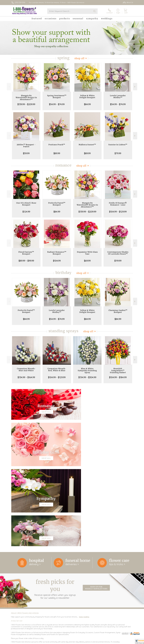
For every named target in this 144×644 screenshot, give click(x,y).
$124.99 (26, 212)
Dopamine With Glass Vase (87, 253)
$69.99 (87, 261)
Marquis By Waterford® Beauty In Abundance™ (26, 97)
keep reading (84, 537)
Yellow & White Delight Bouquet (87, 97)
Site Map (128, 642)
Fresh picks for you (55, 509)
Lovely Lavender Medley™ (118, 97)
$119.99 (118, 261)
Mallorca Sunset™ (87, 145)
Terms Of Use (106, 642)
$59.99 (26, 153)
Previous (9, 87)
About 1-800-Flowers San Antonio (25, 533)
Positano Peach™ (57, 145)
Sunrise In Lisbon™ (118, 145)
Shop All (79, 58)
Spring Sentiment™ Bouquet (57, 97)
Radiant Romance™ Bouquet (57, 253)
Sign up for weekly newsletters (96, 508)
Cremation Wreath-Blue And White (26, 370)
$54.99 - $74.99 (57, 104)
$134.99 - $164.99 (26, 377)
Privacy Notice (118, 642)
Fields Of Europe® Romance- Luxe (118, 204)
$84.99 (87, 104)
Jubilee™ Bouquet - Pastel (26, 146)
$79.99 (118, 153)
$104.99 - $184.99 (118, 377)
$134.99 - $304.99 (87, 377)
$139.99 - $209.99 (26, 104)
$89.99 (57, 153)
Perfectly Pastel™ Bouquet (57, 204)
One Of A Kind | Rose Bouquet (26, 204)
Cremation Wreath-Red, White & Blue (57, 370)
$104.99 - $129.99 (118, 212)
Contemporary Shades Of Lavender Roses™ (118, 253)
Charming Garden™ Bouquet (118, 311)
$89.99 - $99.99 (26, 261)
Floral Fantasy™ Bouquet (26, 253)
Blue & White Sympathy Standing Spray (87, 371)
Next (135, 87)
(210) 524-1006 (20, 2)
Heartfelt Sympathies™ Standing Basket (118, 371)
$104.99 (57, 261)
